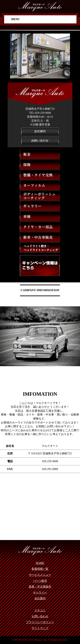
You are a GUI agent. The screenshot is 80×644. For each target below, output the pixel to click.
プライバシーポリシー (40, 622)
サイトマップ (40, 628)
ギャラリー (40, 593)
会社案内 (40, 598)
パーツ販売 (40, 581)
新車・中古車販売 (40, 587)
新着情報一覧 (40, 569)
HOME (40, 563)
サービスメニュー (40, 575)
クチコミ (40, 610)
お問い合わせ (40, 616)
